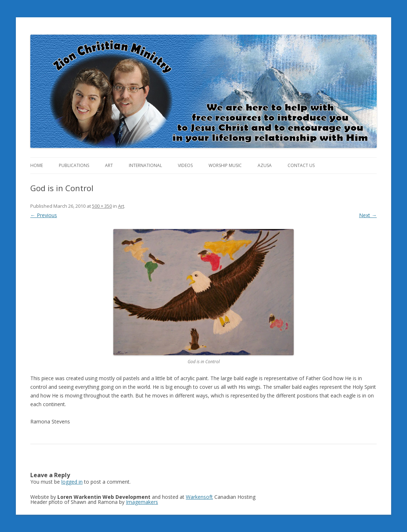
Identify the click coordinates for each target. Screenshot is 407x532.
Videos (185, 165)
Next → (368, 215)
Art (109, 165)
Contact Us (301, 165)
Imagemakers (142, 502)
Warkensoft (199, 497)
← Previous (44, 215)
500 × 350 (102, 206)
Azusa (265, 165)
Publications (74, 165)
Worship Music (225, 165)
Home (37, 165)
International (145, 165)
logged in (72, 482)
